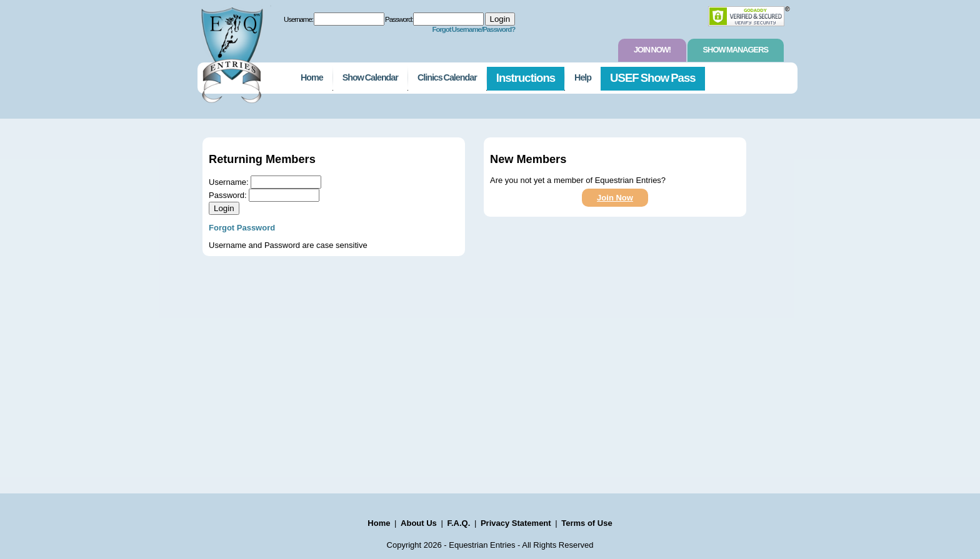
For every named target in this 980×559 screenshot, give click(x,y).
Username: (298, 19)
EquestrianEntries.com (231, 52)
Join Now (615, 198)
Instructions (526, 78)
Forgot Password (242, 228)
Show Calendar (370, 77)
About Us (419, 523)
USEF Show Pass (653, 78)
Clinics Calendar (447, 77)
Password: (399, 19)
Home (312, 77)
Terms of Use (587, 523)
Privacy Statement (516, 523)
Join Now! (652, 50)
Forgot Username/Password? (473, 29)
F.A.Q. (458, 523)
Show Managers (736, 50)
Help (583, 77)
